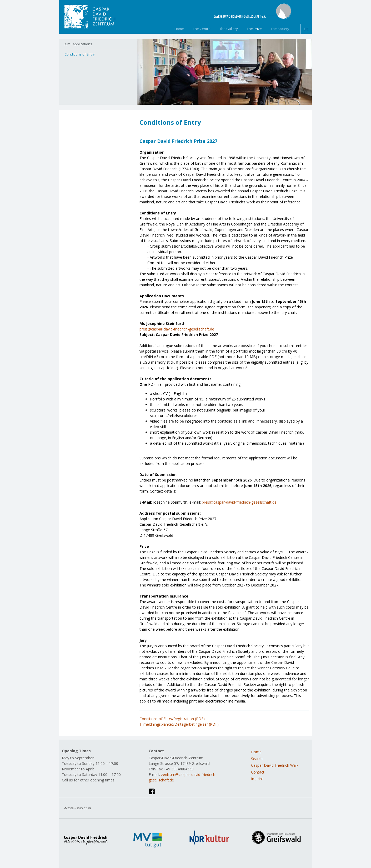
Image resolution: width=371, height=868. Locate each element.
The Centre (202, 29)
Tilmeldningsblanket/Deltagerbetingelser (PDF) (179, 724)
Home (179, 29)
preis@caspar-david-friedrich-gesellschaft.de (177, 329)
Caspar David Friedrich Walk (275, 765)
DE (306, 29)
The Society (280, 29)
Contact (258, 772)
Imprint (257, 779)
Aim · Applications (78, 44)
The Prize (254, 29)
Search (257, 759)
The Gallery (229, 29)
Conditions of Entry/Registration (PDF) (172, 719)
